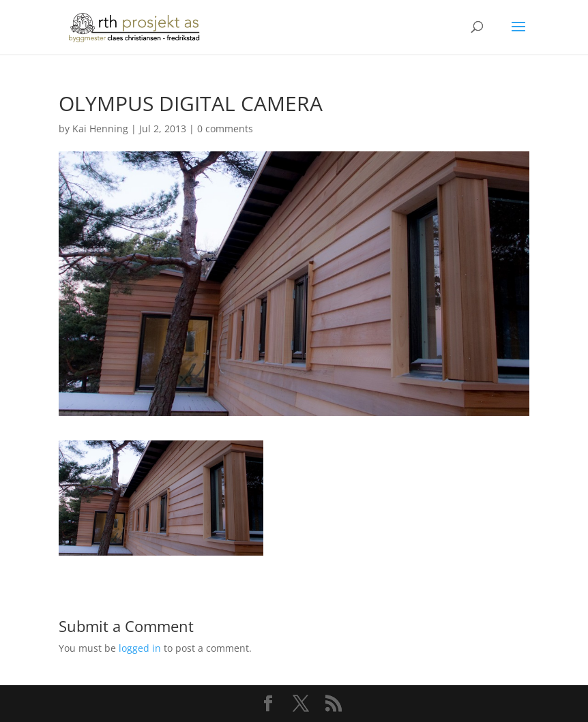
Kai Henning (100, 129)
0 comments (225, 129)
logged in (140, 648)
